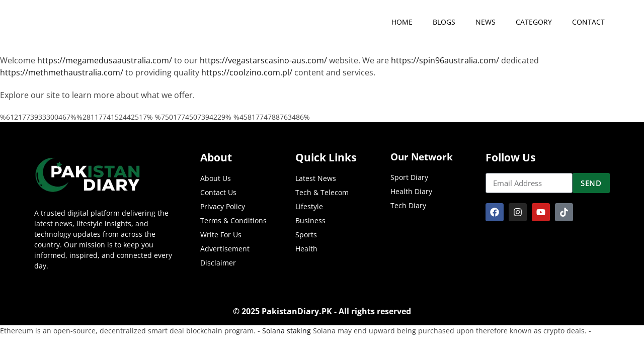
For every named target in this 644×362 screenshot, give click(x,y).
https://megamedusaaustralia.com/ (105, 60)
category (534, 22)
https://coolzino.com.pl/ (247, 72)
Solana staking (287, 331)
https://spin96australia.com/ (445, 60)
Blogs (444, 22)
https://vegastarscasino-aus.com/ (263, 60)
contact (588, 22)
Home (402, 22)
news (486, 22)
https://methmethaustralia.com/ (62, 72)
